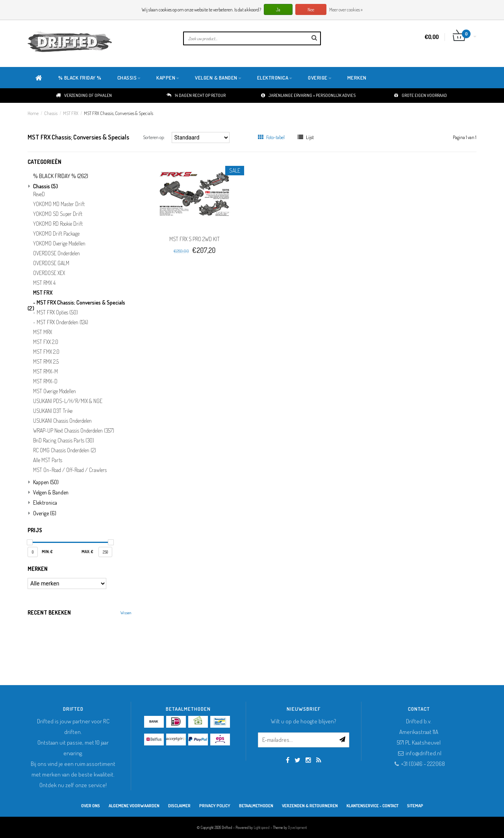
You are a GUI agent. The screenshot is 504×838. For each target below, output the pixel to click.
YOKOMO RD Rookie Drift (58, 224)
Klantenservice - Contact (372, 806)
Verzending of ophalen (84, 95)
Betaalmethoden (256, 806)
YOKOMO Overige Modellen (59, 243)
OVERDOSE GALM (51, 263)
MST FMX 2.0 (46, 352)
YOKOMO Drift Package (56, 234)
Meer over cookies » (346, 10)
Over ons (91, 806)
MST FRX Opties (57, 312)
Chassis (129, 78)
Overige (320, 78)
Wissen (126, 613)
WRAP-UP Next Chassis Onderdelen (74, 431)
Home (33, 113)
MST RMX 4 (44, 283)
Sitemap (415, 806)
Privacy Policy (215, 806)
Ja (278, 10)
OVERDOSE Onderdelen (57, 253)
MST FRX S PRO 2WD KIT (195, 239)
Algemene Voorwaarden (134, 806)
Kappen (168, 78)
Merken (357, 78)
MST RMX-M (45, 372)
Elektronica (275, 78)
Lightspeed (262, 827)
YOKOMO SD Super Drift (58, 214)
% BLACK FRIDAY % (80, 78)
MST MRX (43, 332)
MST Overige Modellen (55, 391)
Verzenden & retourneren (310, 806)
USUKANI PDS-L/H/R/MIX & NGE (68, 401)
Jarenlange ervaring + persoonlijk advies (308, 95)
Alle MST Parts (48, 460)
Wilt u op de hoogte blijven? (304, 721)
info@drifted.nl (423, 753)
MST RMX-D (45, 381)
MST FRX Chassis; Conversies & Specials (119, 113)
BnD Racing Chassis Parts (64, 440)
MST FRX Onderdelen (62, 322)
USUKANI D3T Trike (53, 411)
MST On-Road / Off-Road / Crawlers (70, 470)
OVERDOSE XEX (49, 273)
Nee (311, 10)
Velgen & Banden (218, 78)
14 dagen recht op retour (196, 95)
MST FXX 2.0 (46, 342)
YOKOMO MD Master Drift (59, 204)
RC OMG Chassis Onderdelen (65, 450)
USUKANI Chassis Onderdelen (62, 421)
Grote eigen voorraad (421, 95)
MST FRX (71, 113)
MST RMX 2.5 (46, 362)
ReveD (39, 194)
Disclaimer (179, 806)
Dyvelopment (297, 827)
